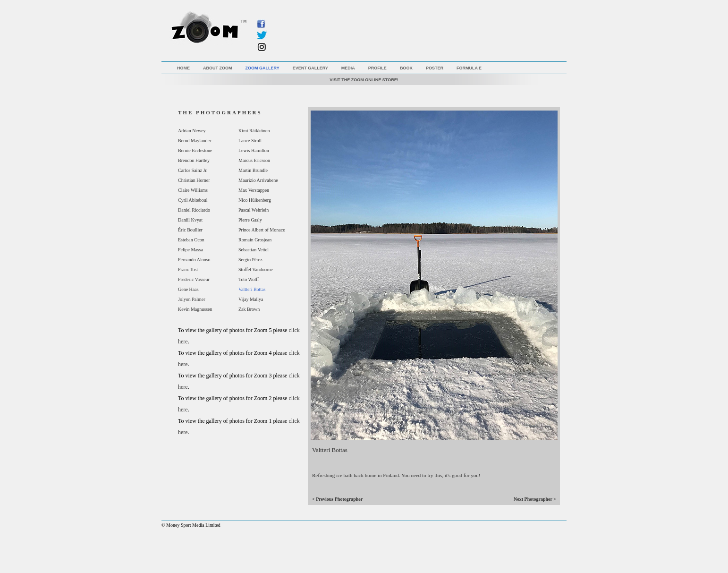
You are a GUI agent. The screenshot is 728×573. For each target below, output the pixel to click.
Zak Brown (249, 309)
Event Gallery (310, 68)
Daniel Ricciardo (194, 210)
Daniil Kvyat (190, 220)
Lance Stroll (250, 141)
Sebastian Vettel (254, 250)
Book (406, 68)
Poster (435, 68)
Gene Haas (188, 289)
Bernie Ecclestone (195, 150)
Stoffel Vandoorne (256, 269)
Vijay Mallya (251, 299)
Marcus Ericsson (254, 160)
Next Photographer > (535, 499)
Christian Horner (194, 180)
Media (348, 68)
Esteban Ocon (191, 240)
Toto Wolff (249, 279)
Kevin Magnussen (195, 309)
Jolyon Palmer (192, 299)
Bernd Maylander (195, 141)
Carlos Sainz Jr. (193, 170)
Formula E (469, 68)
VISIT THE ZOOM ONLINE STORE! (364, 80)
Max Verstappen (254, 190)
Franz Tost (188, 269)
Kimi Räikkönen (254, 131)
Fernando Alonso (194, 260)
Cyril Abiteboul (193, 200)
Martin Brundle (253, 170)
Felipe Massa (190, 250)
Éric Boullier (190, 230)
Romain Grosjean (255, 240)
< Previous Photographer (337, 499)
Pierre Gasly (250, 220)
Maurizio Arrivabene (258, 180)
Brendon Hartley (194, 160)
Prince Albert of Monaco (262, 230)
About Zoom (218, 68)
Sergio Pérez (250, 260)
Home (183, 68)
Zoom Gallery (262, 68)
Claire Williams (193, 190)
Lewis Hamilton (254, 150)
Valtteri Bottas (252, 289)
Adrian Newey (192, 131)
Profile (377, 68)
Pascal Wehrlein (254, 210)
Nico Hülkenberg (255, 200)
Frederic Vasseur (194, 279)
